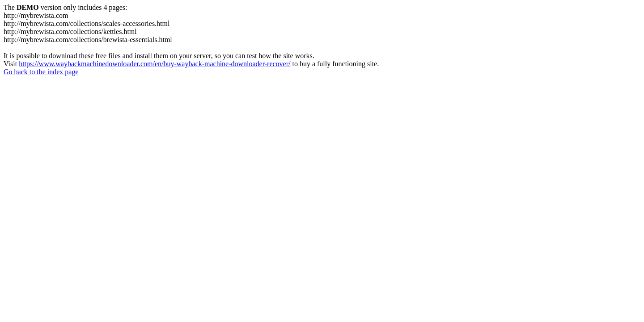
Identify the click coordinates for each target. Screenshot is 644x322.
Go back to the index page (41, 72)
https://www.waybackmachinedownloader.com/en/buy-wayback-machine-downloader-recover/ (155, 64)
